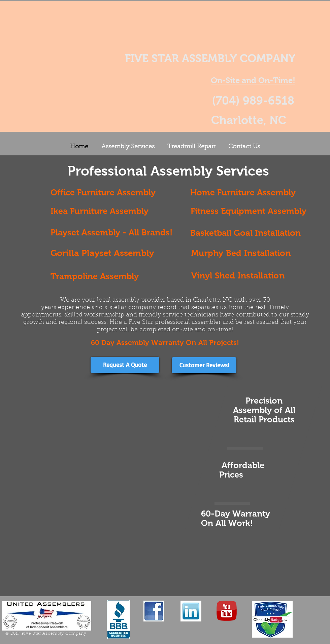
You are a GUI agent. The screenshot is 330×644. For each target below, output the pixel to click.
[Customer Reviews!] (204, 365)
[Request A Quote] (125, 365)
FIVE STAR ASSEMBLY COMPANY (210, 58)
